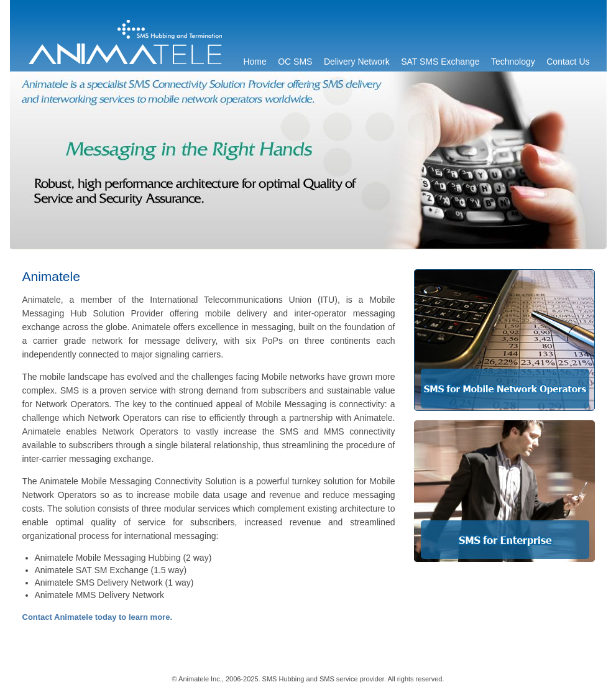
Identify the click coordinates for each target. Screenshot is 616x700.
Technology (513, 62)
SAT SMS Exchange (440, 62)
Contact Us (568, 62)
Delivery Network (357, 62)
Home (255, 62)
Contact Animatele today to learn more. (98, 617)
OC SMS (295, 62)
